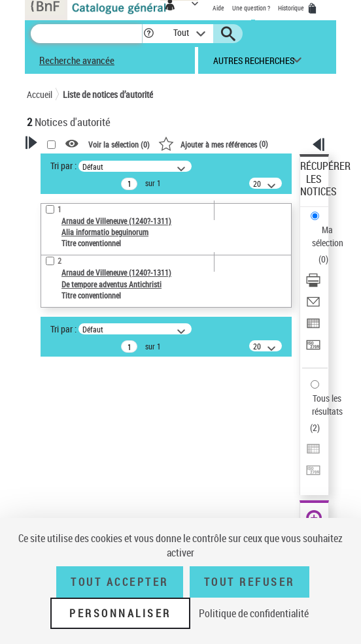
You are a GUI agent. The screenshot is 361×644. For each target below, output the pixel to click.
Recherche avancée (77, 60)
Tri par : (63, 166)
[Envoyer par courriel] (313, 306)
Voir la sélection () (119, 144)
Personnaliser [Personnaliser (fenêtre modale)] (120, 613)
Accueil (40, 94)
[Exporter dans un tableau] (313, 328)
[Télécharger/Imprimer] (313, 284)
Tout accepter (120, 582)
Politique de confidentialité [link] (254, 613)
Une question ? (251, 8)
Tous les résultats (327, 405)
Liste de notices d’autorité (108, 94)
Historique (292, 8)
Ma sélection (328, 236)
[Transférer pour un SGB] (313, 349)
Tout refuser (249, 582)
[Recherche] (86, 34)
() (213, 144)
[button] (149, 34)
